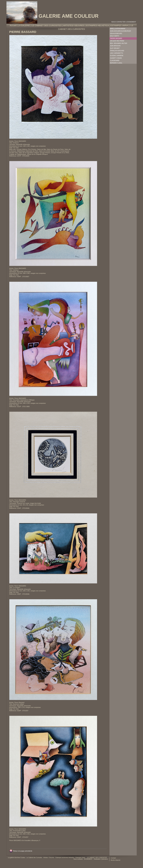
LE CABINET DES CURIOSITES (47, 25)
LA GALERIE (24, 25)
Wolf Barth (115, 36)
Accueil (13, 25)
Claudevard (115, 61)
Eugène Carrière (117, 56)
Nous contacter (118, 22)
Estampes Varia (80, 858)
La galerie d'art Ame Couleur (17, 858)
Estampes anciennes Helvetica (65, 858)
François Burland (117, 51)
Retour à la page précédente (23, 851)
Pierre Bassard (116, 38)
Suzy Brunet (115, 48)
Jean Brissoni (115, 46)
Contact (113, 858)
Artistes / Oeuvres (49, 858)
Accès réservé (116, 860)
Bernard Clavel (116, 63)
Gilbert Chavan (116, 58)
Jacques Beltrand (117, 41)
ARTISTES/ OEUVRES (74, 25)
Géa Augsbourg (116, 34)
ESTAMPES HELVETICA (97, 25)
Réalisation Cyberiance (101, 859)
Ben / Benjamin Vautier (119, 43)
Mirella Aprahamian (118, 29)
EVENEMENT (131, 22)
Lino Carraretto (117, 53)
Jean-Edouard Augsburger (121, 31)
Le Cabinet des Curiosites (34, 858)
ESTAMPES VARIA (119, 25)
